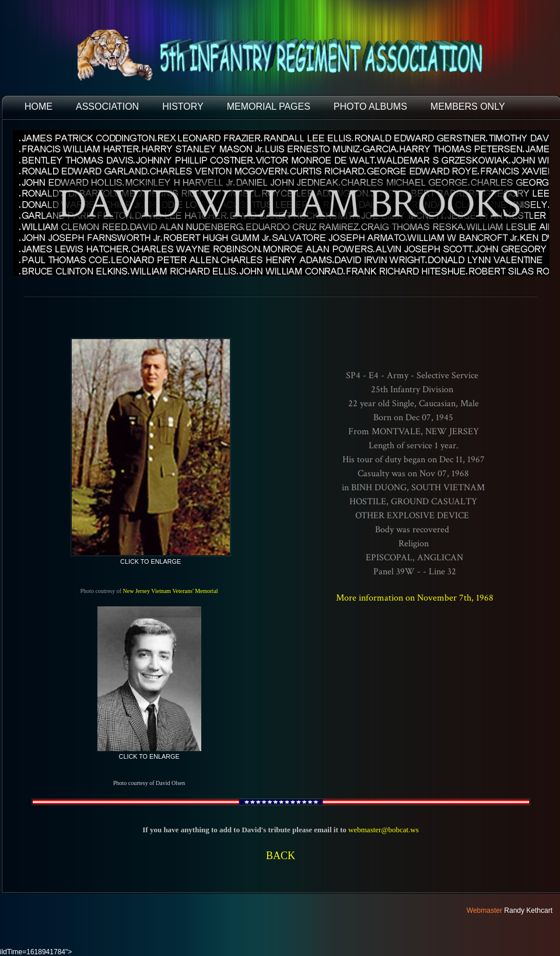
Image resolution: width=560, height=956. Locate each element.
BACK (281, 856)
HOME (38, 107)
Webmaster (484, 910)
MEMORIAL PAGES (269, 107)
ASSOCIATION (107, 107)
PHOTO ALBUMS (370, 107)
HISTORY (183, 107)
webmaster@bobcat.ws (384, 830)
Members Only (468, 107)
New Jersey (136, 591)
